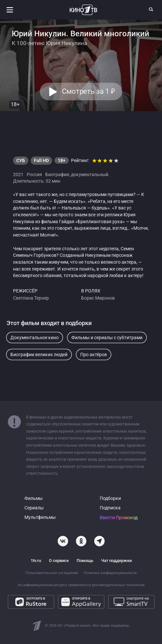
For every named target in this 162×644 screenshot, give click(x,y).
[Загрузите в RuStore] (31, 602)
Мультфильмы (40, 517)
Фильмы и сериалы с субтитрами (107, 338)
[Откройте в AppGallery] (81, 602)
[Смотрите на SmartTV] (131, 602)
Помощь (85, 561)
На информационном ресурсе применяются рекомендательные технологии (81, 585)
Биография (57, 174)
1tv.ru (36, 561)
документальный (90, 174)
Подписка (110, 508)
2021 (18, 174)
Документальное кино (35, 338)
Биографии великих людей (39, 355)
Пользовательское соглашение (52, 573)
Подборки (110, 498)
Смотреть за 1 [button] (88, 91)
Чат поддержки (116, 561)
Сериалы (34, 508)
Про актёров (94, 355)
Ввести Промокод (119, 518)
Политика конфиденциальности (110, 573)
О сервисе (59, 561)
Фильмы (34, 498)
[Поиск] (151, 9)
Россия (34, 174)
